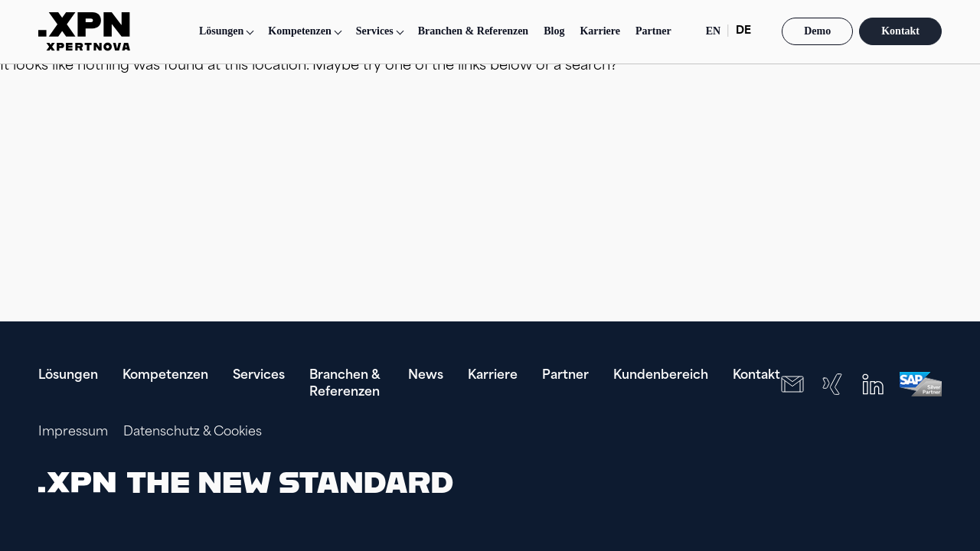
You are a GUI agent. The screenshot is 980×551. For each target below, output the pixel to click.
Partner (653, 31)
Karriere (600, 31)
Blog (554, 31)
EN (713, 31)
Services (259, 376)
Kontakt (900, 31)
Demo (817, 31)
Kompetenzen (165, 376)
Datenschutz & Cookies (193, 432)
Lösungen (221, 31)
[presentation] (844, 482)
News (426, 376)
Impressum (73, 432)
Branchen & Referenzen (473, 31)
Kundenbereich (661, 376)
